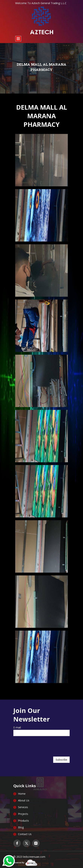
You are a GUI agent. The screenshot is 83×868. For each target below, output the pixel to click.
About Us (24, 800)
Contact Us (25, 834)
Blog (21, 827)
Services (23, 807)
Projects (23, 814)
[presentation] (41, 748)
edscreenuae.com (34, 857)
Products (23, 821)
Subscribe (61, 760)
